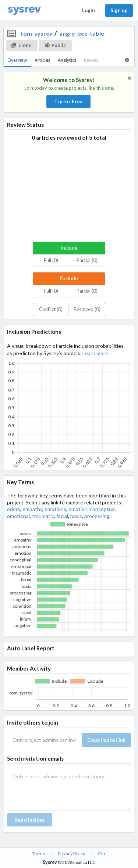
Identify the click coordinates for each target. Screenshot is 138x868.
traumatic (43, 516)
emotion (78, 509)
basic (76, 516)
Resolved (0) (87, 309)
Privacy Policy (71, 853)
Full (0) (51, 260)
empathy (32, 509)
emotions (55, 509)
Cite (102, 853)
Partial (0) (87, 260)
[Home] (24, 10)
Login (89, 10)
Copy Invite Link (107, 740)
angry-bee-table (82, 33)
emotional (18, 516)
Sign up (119, 10)
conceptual (103, 509)
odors (14, 509)
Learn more (95, 353)
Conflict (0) (51, 309)
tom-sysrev (37, 33)
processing (97, 516)
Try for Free (68, 101)
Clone (22, 45)
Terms (38, 853)
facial (62, 516)
